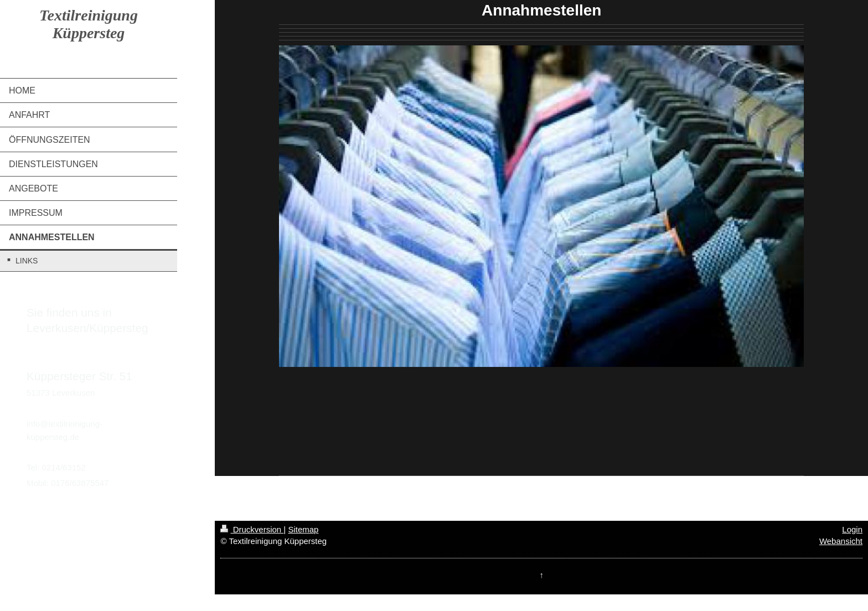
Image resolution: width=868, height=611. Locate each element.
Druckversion (252, 529)
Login (852, 529)
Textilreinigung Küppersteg (89, 24)
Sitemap (303, 529)
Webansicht (841, 541)
